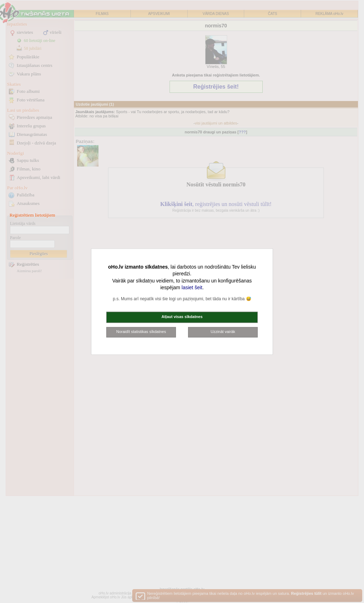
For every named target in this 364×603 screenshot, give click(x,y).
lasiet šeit (192, 288)
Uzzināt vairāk (223, 332)
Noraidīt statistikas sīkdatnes (141, 332)
